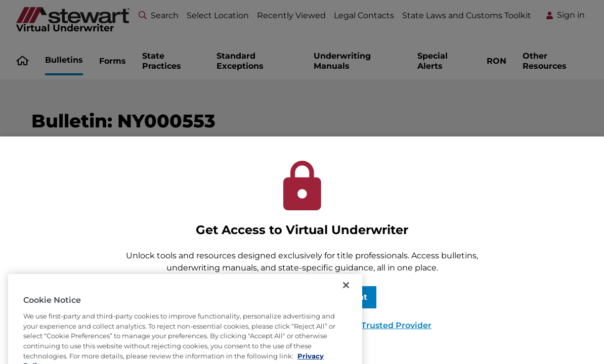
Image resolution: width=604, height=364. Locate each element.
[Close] (346, 295)
